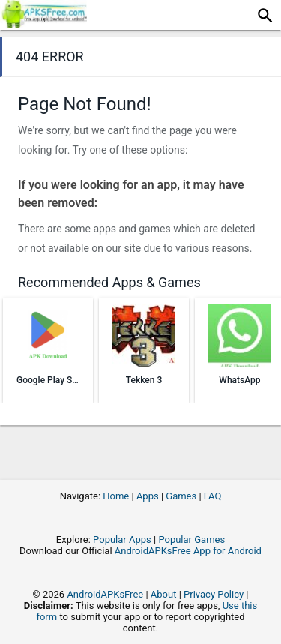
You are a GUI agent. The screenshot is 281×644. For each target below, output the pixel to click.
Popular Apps (122, 539)
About (164, 594)
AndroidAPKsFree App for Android (188, 551)
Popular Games (191, 539)
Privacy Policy (214, 594)
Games (181, 496)
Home (116, 496)
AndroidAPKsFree (105, 594)
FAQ (212, 496)
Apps (148, 496)
